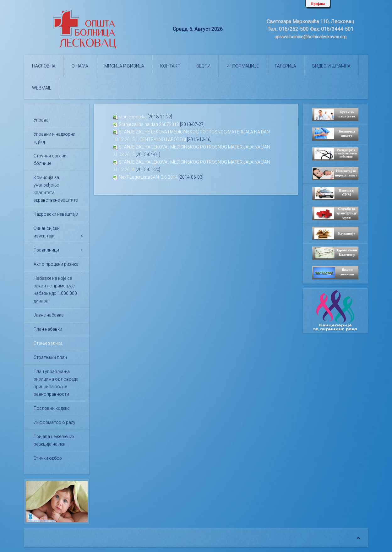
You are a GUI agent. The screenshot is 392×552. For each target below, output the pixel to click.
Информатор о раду (54, 422)
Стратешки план (50, 357)
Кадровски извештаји (56, 214)
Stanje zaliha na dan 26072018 (149, 124)
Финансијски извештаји (47, 232)
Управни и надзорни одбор (54, 138)
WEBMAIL (42, 88)
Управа (41, 120)
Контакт (170, 66)
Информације (243, 66)
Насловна (44, 66)
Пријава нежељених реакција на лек (54, 440)
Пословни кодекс (52, 408)
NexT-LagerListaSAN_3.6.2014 (148, 177)
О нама (80, 66)
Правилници (46, 250)
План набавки (48, 329)
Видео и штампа (331, 66)
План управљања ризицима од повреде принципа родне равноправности (56, 383)
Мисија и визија (124, 66)
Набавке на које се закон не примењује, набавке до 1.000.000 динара (55, 290)
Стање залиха (48, 343)
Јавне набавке (49, 315)
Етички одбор (48, 458)
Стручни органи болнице (50, 160)
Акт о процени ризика (56, 264)
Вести (203, 66)
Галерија (286, 66)
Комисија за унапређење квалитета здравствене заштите (56, 189)
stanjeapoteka (133, 117)
